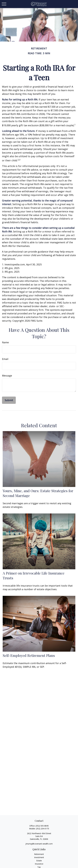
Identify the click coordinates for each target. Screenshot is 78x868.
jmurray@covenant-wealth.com (39, 844)
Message (7, 376)
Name (5, 342)
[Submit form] (9, 400)
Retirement (39, 854)
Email (5, 359)
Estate (39, 861)
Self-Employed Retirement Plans (29, 655)
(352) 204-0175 (42, 829)
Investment (39, 857)
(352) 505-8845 (42, 826)
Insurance (39, 864)
